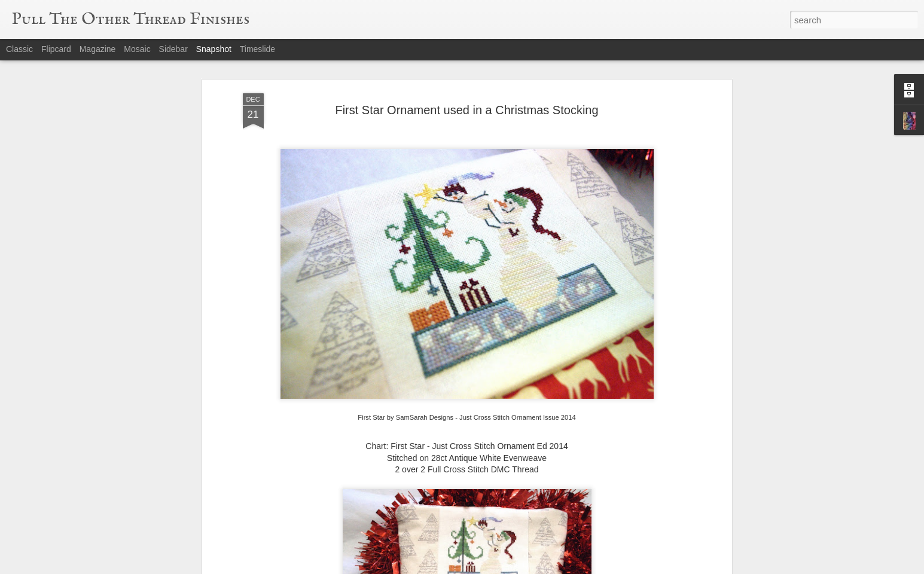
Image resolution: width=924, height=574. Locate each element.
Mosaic (137, 49)
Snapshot (214, 49)
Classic (19, 49)
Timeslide (257, 49)
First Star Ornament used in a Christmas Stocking (466, 110)
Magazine (98, 49)
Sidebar (173, 49)
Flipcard (56, 49)
